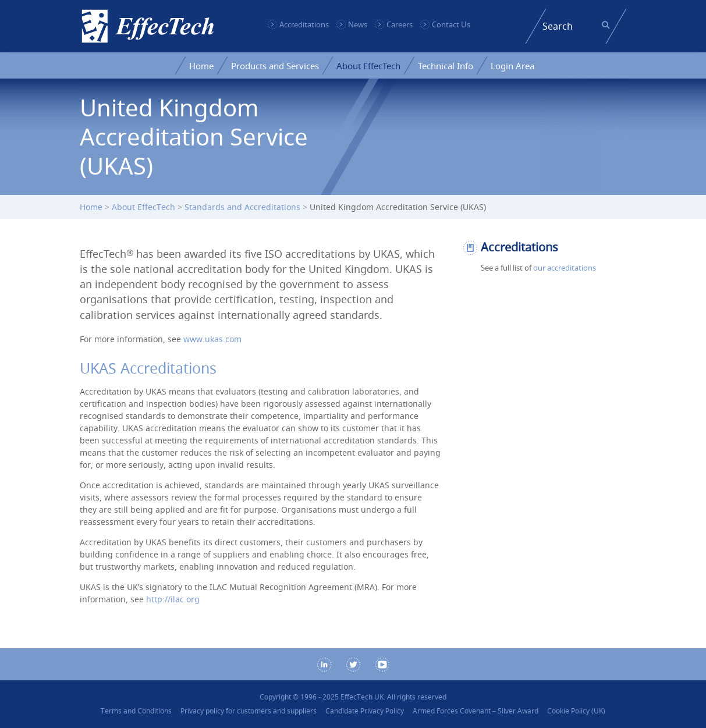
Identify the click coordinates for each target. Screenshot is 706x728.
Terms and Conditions (136, 711)
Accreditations (304, 24)
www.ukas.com (212, 339)
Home (201, 66)
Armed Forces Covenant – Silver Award (476, 711)
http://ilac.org (173, 599)
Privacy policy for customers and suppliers (249, 711)
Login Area (512, 66)
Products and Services (275, 66)
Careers (400, 24)
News (358, 24)
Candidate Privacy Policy (365, 711)
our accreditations (565, 268)
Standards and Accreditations (242, 207)
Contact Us (451, 24)
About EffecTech (368, 66)
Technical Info (446, 66)
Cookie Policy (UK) (576, 711)
